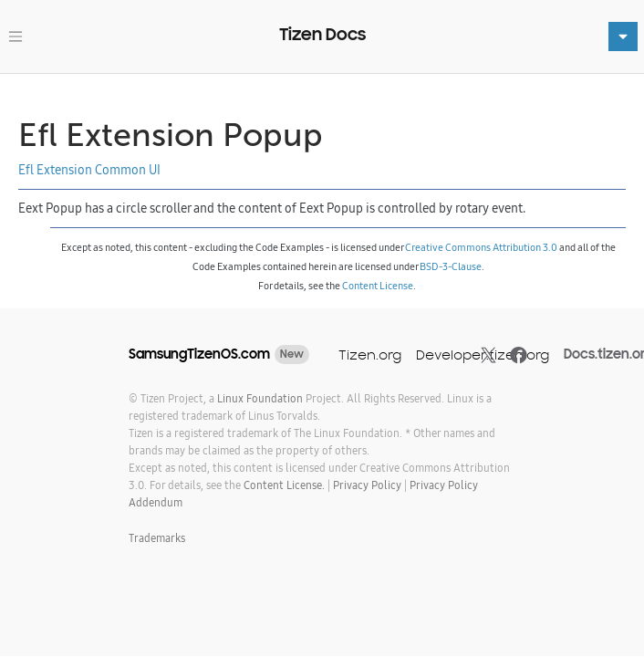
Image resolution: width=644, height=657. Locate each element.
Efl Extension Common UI (89, 170)
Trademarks (157, 538)
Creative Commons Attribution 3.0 (481, 247)
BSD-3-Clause (451, 266)
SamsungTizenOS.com (199, 354)
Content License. (284, 485)
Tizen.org (370, 355)
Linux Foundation (260, 398)
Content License (378, 286)
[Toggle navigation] (16, 36)
